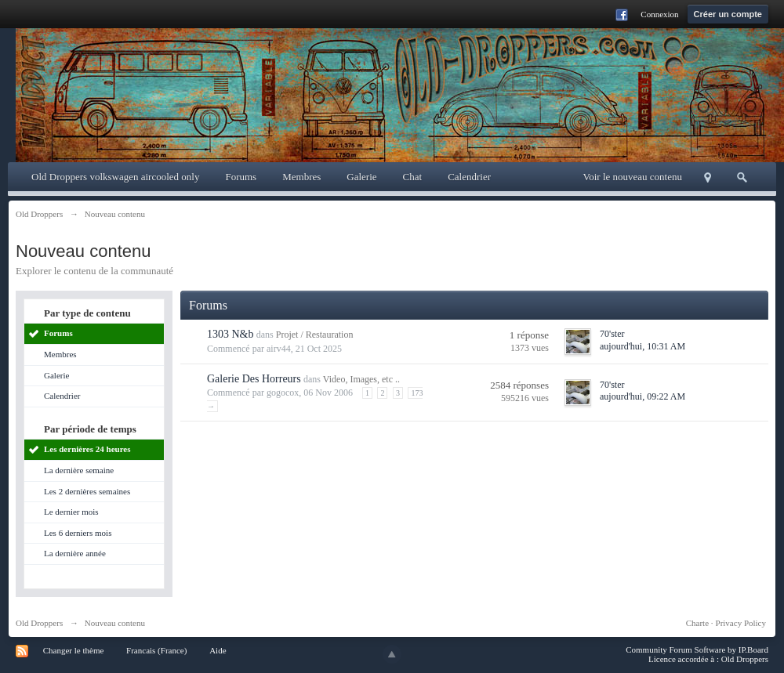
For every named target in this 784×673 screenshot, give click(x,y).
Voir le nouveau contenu (633, 177)
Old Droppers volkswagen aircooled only (115, 177)
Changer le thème (74, 650)
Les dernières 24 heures (87, 449)
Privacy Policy (741, 623)
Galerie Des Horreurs (254, 379)
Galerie (361, 177)
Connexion (659, 14)
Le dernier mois (71, 512)
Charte (697, 623)
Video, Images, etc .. (361, 379)
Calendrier (469, 177)
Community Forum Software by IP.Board (697, 649)
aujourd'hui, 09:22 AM (642, 396)
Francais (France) (156, 650)
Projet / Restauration (315, 335)
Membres (301, 177)
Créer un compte (728, 14)
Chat (413, 177)
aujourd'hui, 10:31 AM (642, 346)
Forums (241, 177)
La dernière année (75, 553)
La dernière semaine (79, 470)
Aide (218, 650)
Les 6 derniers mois (78, 533)
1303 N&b (230, 334)
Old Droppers (39, 623)
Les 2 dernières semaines (87, 491)
